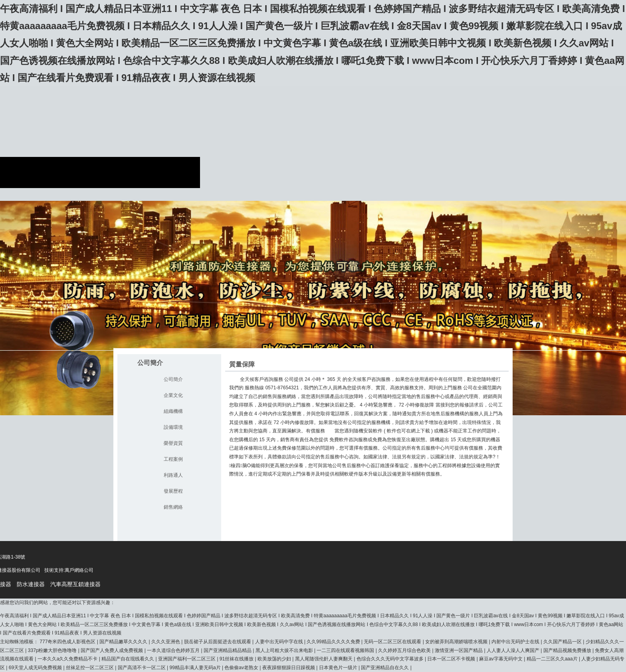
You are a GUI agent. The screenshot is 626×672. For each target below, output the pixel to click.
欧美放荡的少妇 (275, 659)
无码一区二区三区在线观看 (393, 642)
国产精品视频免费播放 (568, 650)
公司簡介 (173, 379)
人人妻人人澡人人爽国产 (514, 650)
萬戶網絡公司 (79, 570)
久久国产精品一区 (563, 642)
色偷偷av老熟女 (242, 668)
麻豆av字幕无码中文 (501, 659)
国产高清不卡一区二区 (142, 668)
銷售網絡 (173, 507)
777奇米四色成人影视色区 (68, 642)
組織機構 (173, 411)
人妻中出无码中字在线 (280, 642)
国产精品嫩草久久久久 (124, 642)
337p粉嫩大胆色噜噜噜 (53, 650)
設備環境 (173, 427)
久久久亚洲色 (166, 642)
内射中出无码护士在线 (516, 642)
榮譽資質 (173, 443)
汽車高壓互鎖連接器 (75, 584)
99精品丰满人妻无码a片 (196, 668)
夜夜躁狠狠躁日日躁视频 (289, 668)
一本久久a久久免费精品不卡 (68, 659)
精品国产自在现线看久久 (128, 659)
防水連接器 (31, 584)
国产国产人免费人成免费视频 (112, 650)
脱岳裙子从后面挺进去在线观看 (218, 642)
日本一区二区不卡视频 (452, 659)
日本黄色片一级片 (339, 668)
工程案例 (173, 459)
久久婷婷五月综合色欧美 (405, 650)
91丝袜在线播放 (237, 659)
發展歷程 (173, 491)
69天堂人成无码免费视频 (36, 668)
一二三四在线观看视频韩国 (346, 650)
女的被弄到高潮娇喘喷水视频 (457, 642)
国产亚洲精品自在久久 (385, 668)
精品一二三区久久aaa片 (553, 659)
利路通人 (173, 475)
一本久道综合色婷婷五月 (174, 650)
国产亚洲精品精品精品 (228, 650)
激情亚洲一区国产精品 (459, 650)
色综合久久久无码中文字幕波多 (391, 659)
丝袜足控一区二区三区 (90, 668)
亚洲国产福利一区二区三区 (187, 659)
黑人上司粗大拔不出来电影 (285, 650)
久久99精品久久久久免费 (334, 642)
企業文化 (173, 395)
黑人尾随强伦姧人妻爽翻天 (324, 659)
